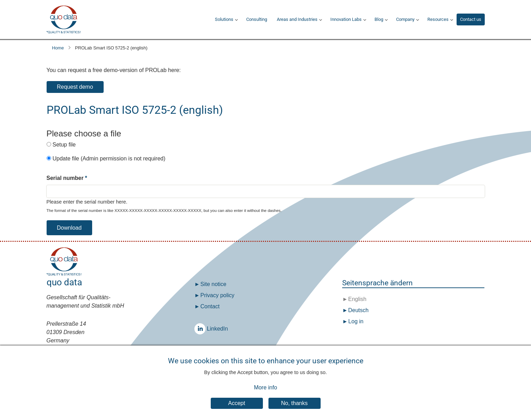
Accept (237, 407)
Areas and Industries (297, 19)
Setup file (64, 145)
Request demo (75, 87)
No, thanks (294, 407)
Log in (356, 321)
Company (405, 19)
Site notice (213, 284)
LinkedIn (202, 329)
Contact (210, 306)
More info (265, 391)
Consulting (257, 19)
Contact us (471, 19)
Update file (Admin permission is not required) (109, 159)
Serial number (65, 178)
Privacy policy (217, 295)
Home (58, 48)
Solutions (224, 19)
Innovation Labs (346, 19)
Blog (379, 19)
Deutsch (358, 310)
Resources (438, 19)
